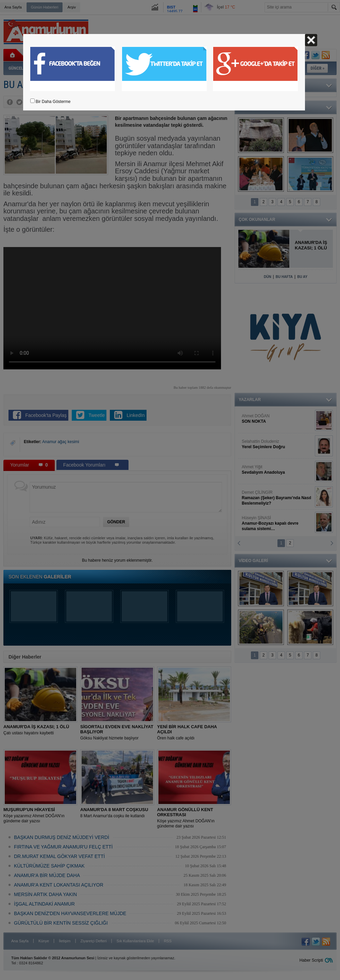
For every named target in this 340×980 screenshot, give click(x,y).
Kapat (311, 40)
